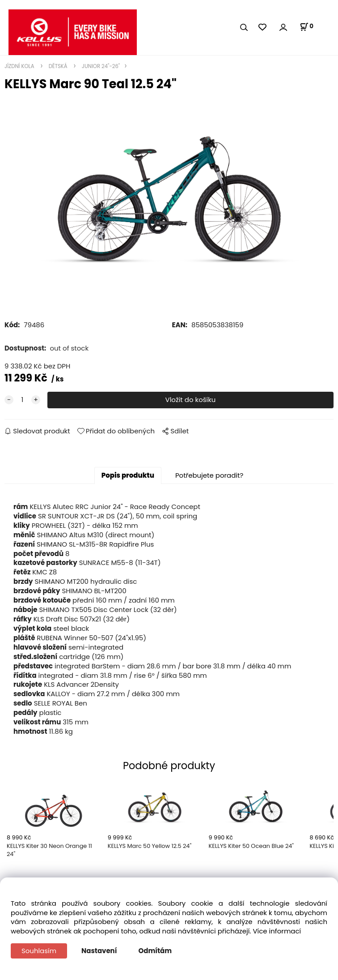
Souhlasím (39, 951)
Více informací (277, 931)
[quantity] (22, 400)
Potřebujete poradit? (209, 475)
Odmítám (155, 951)
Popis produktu (128, 475)
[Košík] (306, 27)
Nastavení (99, 951)
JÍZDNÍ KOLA (20, 66)
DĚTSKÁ (58, 66)
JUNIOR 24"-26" (100, 66)
